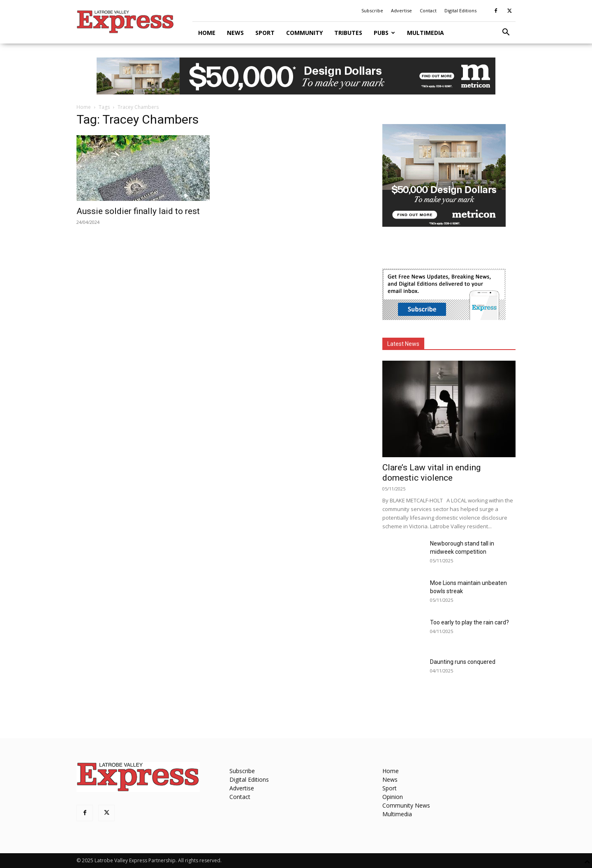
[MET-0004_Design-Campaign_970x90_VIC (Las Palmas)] (296, 76)
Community (304, 33)
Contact (428, 10)
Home (207, 33)
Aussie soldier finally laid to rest (138, 211)
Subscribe (372, 10)
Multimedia (425, 33)
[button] (506, 33)
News (235, 33)
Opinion (393, 797)
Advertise (401, 10)
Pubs (384, 33)
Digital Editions (460, 10)
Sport (265, 33)
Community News (406, 805)
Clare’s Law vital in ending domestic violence (431, 473)
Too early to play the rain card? (469, 622)
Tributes (348, 33)
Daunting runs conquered (463, 662)
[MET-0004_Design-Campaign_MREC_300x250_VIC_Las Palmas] (444, 224)
